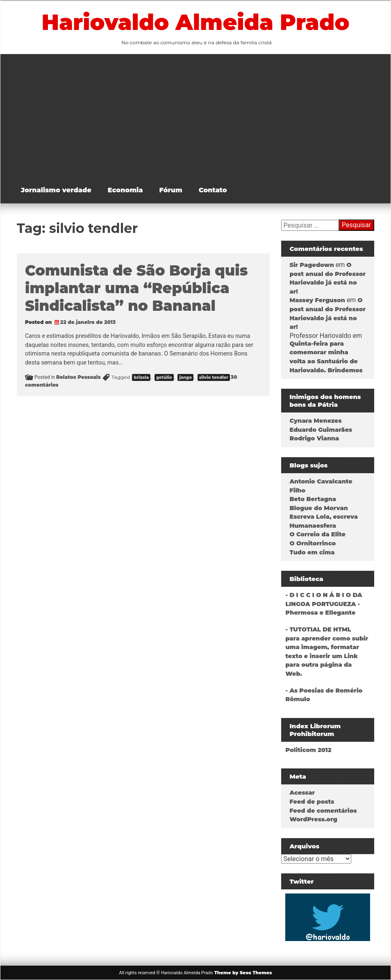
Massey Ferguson (317, 300)
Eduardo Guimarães (321, 430)
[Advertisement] (202, 116)
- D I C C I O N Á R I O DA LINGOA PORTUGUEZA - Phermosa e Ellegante (324, 604)
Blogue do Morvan (318, 508)
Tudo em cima (312, 552)
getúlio (164, 377)
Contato (213, 190)
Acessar (302, 793)
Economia (125, 190)
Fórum (171, 190)
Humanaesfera (313, 526)
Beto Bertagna (313, 499)
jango (185, 377)
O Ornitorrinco (313, 543)
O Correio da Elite (317, 534)
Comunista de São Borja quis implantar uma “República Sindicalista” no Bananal (136, 288)
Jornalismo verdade (56, 190)
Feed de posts (312, 802)
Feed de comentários (323, 811)
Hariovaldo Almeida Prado (196, 22)
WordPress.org (313, 819)
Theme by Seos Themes (243, 973)
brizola (141, 377)
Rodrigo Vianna (314, 438)
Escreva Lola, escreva (323, 517)
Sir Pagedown (311, 265)
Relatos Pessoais (78, 377)
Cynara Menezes (315, 421)
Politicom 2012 (308, 750)
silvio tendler (214, 377)
